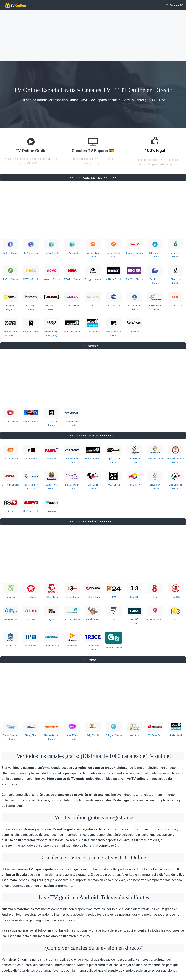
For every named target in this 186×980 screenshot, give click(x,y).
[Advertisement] (93, 36)
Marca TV (52, 459)
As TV (10, 511)
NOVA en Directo (52, 279)
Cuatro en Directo (134, 253)
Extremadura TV (155, 619)
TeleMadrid (31, 597)
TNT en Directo (114, 306)
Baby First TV (93, 735)
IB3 (176, 619)
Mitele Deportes (93, 459)
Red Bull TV (134, 485)
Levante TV (10, 646)
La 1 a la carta (31, 253)
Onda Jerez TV (52, 646)
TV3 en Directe (72, 597)
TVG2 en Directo (114, 647)
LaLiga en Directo (155, 459)
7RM (114, 619)
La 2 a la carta (72, 253)
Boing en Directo (114, 735)
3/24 (114, 597)
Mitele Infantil (176, 735)
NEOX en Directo (31, 279)
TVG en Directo (72, 619)
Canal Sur (10, 597)
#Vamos (52, 511)
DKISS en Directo (134, 279)
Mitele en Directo (72, 332)
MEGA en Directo (72, 279)
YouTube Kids (155, 735)
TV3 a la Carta (93, 597)
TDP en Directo (10, 459)
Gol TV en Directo (10, 485)
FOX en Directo (176, 306)
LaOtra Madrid (52, 597)
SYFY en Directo (31, 332)
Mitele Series (93, 332)
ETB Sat (31, 619)
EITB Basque (10, 619)
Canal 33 (134, 597)
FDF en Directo (10, 279)
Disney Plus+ (31, 735)
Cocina (93, 306)
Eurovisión (134, 332)
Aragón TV (52, 619)
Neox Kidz (134, 735)
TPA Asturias (31, 646)
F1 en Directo (31, 459)
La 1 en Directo (10, 253)
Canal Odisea (72, 306)
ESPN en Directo (31, 511)
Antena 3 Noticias (31, 421)
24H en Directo (10, 421)
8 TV (155, 597)
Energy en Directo (93, 279)
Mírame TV (72, 646)
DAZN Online (114, 485)
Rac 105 (176, 597)
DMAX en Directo (114, 279)
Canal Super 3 (93, 619)
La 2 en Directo (52, 253)
